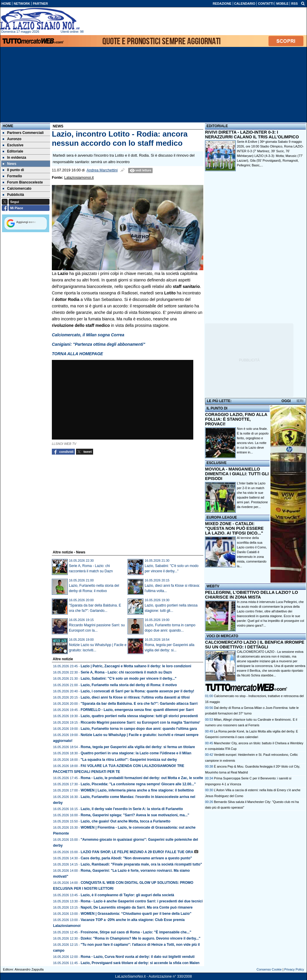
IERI (300, 401)
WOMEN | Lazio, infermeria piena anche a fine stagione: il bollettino (137, 790)
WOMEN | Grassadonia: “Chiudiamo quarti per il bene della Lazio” (136, 914)
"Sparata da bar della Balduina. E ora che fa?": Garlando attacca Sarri (139, 704)
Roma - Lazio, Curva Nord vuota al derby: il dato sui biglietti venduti (138, 957)
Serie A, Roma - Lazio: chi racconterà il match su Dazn (126, 672)
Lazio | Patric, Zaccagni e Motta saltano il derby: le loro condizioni (136, 666)
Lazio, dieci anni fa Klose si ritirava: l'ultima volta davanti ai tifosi (135, 697)
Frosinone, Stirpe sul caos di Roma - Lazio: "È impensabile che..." (136, 932)
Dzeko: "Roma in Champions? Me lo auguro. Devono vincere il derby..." (141, 938)
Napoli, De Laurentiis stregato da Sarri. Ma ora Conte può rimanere (137, 907)
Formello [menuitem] (12, 176)
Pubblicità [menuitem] (13, 195)
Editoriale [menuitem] (13, 151)
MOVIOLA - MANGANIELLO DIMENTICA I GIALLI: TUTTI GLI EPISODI (237, 474)
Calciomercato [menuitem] (17, 189)
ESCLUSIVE (217, 463)
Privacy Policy (294, 969)
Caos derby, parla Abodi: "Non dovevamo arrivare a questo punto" (136, 858)
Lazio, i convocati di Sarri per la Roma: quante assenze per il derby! (137, 691)
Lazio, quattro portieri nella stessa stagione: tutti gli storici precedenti (139, 716)
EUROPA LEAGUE (222, 517)
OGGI (286, 401)
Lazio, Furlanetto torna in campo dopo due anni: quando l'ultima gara (139, 729)
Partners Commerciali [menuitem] (23, 133)
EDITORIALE (217, 126)
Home (8, 126)
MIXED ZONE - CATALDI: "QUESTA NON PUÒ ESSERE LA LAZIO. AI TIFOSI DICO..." (234, 528)
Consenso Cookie (269, 969)
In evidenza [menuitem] (14, 158)
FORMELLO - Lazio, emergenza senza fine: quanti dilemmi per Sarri (137, 710)
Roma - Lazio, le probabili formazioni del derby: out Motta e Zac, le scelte (142, 778)
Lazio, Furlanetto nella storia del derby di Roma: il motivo (129, 685)
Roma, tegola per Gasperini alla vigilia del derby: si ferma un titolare (138, 747)
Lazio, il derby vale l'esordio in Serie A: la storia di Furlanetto (132, 809)
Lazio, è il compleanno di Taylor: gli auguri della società (127, 895)
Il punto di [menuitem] (13, 170)
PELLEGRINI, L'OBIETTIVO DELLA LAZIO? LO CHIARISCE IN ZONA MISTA (251, 595)
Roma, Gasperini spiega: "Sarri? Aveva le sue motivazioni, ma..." (135, 815)
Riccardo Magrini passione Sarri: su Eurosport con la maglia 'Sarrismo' (141, 722)
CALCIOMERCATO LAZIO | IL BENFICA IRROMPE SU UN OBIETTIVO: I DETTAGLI (255, 645)
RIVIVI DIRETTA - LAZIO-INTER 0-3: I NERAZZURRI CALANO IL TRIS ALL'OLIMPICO (252, 135)
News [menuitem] (9, 164)
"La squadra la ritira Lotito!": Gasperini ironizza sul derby (129, 760)
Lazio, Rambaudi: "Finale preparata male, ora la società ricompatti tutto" (141, 864)
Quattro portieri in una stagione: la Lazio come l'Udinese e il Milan (136, 753)
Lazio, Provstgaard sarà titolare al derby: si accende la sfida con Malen (140, 963)
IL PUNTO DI (217, 408)
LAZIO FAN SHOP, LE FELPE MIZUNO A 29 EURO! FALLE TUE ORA (137, 852)
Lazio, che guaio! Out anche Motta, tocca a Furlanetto (126, 821)
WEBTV (213, 586)
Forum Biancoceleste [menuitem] (23, 182)
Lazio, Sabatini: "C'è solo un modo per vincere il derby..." (129, 679)
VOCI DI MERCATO (222, 636)
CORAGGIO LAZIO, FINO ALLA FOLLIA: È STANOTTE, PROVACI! (236, 419)
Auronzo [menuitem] (12, 139)
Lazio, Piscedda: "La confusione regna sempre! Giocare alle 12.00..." (138, 784)
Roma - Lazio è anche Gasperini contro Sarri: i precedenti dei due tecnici (142, 901)
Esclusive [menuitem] (13, 145)
